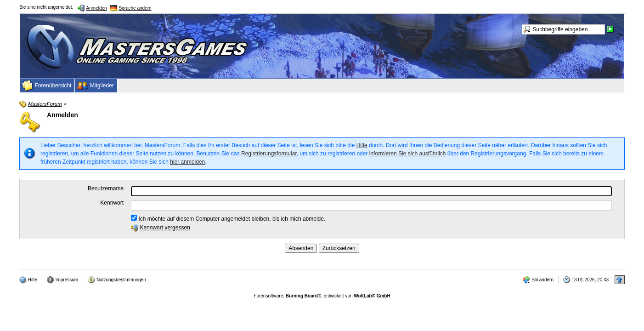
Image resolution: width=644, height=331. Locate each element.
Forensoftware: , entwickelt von (322, 296)
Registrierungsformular (269, 154)
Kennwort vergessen (165, 228)
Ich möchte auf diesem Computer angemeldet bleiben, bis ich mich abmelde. (228, 218)
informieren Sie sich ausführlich (408, 154)
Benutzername (106, 188)
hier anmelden (187, 162)
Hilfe (362, 145)
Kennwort (112, 203)
